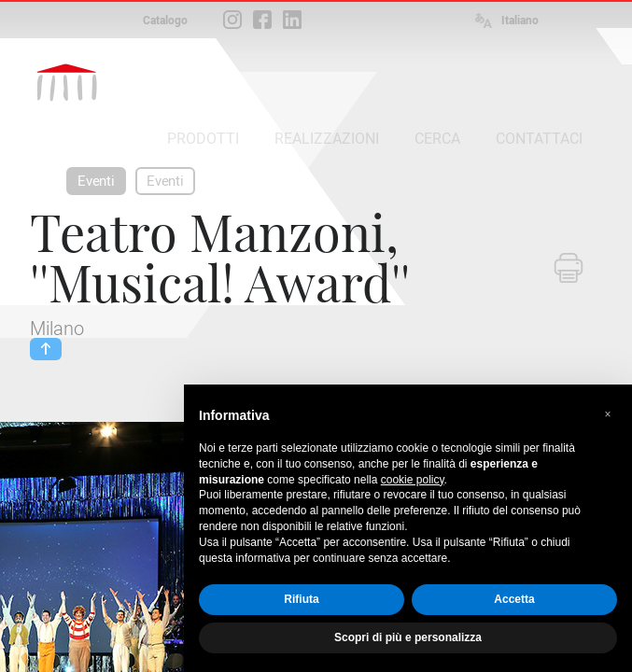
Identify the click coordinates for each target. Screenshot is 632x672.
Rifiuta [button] (301, 599)
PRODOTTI (203, 139)
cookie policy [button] (413, 480)
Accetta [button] (514, 599)
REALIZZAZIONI (327, 139)
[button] (608, 414)
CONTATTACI (539, 139)
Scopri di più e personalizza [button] (408, 637)
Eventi (96, 181)
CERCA (437, 139)
